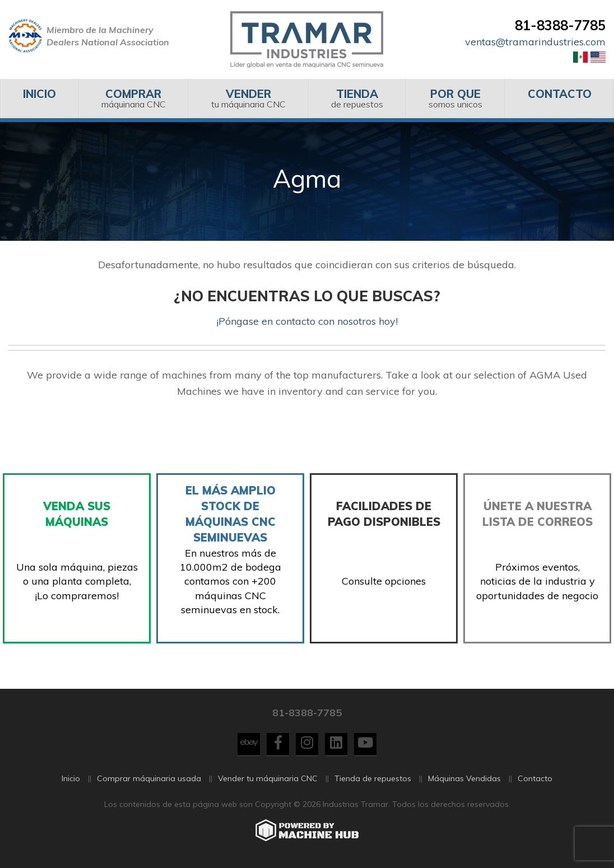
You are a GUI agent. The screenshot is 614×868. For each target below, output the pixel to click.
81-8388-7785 (560, 25)
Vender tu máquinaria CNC (268, 780)
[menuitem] (39, 99)
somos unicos (455, 98)
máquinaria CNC (133, 98)
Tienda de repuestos (373, 780)
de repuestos (357, 98)
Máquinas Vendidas (464, 780)
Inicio (71, 780)
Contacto (535, 780)
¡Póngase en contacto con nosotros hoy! (307, 321)
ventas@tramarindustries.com (535, 42)
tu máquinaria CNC (248, 98)
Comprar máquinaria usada (149, 780)
